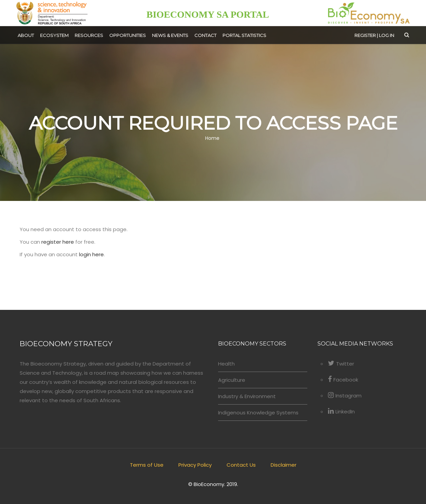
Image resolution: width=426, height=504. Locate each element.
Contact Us (241, 465)
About (26, 35)
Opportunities (128, 35)
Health (226, 364)
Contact (205, 35)
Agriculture (232, 380)
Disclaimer (284, 465)
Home (212, 138)
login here (91, 254)
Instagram (345, 396)
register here (58, 242)
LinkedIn (341, 412)
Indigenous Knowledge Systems (258, 413)
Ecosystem (54, 35)
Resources (89, 35)
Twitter (341, 364)
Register (365, 35)
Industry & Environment (247, 396)
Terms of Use (147, 465)
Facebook (343, 380)
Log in (386, 35)
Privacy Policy (195, 465)
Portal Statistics (244, 35)
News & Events (170, 35)
